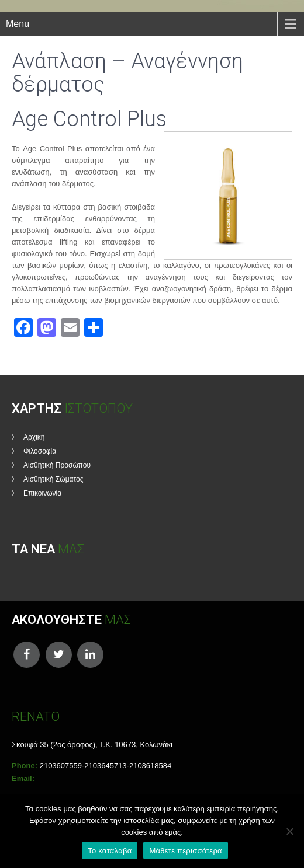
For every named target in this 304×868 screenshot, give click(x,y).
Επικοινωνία (42, 493)
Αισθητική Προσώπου (57, 465)
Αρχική (34, 437)
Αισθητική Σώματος (53, 479)
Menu (18, 24)
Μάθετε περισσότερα (185, 851)
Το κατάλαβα (110, 851)
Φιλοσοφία (40, 451)
